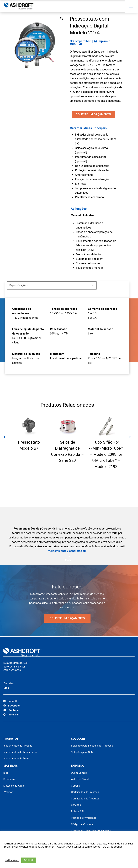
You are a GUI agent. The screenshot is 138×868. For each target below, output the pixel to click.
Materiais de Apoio (14, 786)
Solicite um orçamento (67, 618)
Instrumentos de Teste (16, 759)
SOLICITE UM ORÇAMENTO (93, 114)
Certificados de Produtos (85, 799)
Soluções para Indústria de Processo (92, 746)
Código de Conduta (82, 824)
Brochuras (9, 779)
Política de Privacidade (84, 818)
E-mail (76, 44)
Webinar (8, 792)
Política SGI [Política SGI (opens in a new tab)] (78, 811)
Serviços (76, 805)
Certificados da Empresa (85, 792)
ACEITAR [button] (29, 860)
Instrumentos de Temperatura (20, 752)
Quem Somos (79, 773)
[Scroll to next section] (69, 559)
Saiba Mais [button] (12, 860)
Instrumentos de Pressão (18, 746)
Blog (6, 688)
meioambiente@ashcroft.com (67, 551)
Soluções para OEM (82, 752)
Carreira (9, 683)
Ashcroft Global (80, 779)
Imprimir (102, 41)
